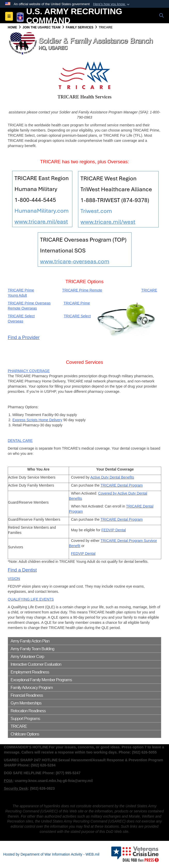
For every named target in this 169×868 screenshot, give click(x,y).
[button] (112, 4)
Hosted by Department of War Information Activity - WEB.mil (51, 854)
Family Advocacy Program (32, 688)
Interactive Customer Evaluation (36, 664)
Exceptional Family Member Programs (41, 680)
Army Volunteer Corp (27, 656)
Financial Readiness (27, 695)
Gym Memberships (26, 703)
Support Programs (25, 719)
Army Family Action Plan (30, 641)
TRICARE (19, 726)
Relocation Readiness (28, 711)
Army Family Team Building (32, 649)
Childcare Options (25, 734)
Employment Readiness (30, 672)
